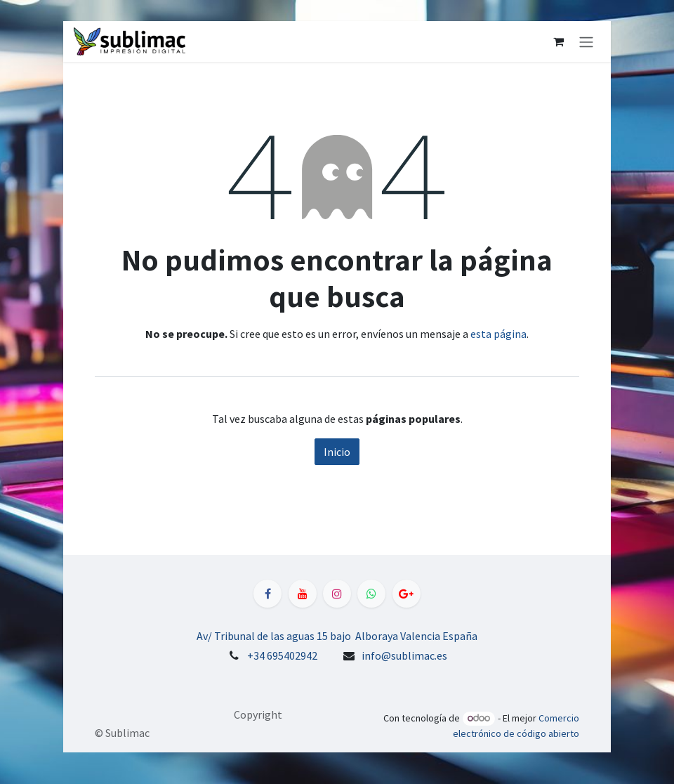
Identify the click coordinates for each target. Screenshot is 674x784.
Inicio (337, 452)
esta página (498, 334)
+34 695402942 (282, 655)
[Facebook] (267, 594)
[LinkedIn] (407, 594)
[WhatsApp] (371, 594)
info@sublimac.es (404, 655)
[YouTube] (303, 594)
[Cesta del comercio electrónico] (558, 41)
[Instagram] (337, 594)
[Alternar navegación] (586, 41)
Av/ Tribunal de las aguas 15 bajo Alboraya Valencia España (337, 636)
